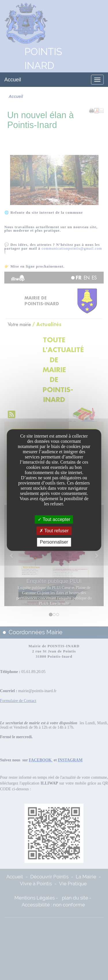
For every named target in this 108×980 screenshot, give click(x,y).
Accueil (13, 80)
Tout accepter (54, 519)
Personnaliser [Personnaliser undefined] (54, 542)
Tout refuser (54, 531)
